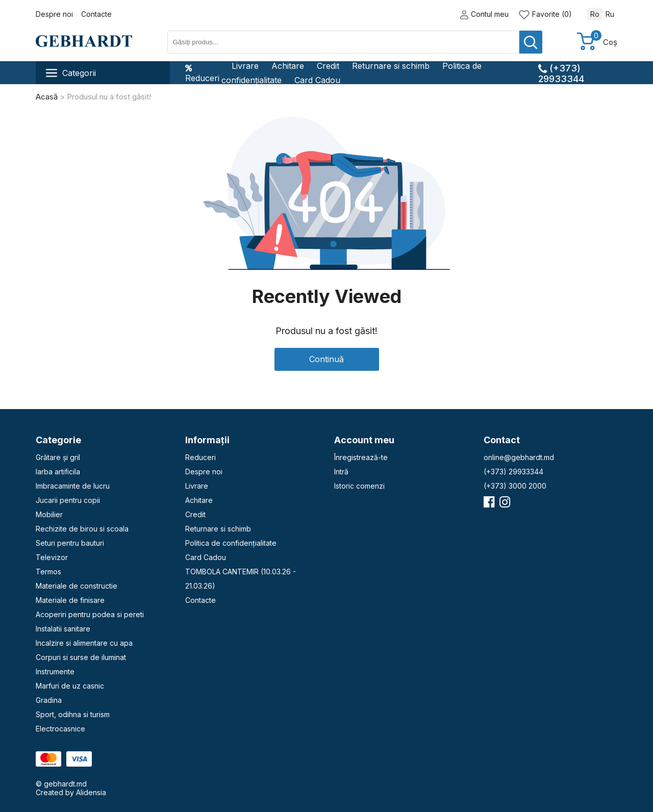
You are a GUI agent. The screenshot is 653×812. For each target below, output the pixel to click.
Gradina (49, 700)
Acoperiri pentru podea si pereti (90, 614)
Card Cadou (317, 80)
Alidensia (91, 792)
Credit (328, 66)
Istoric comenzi (359, 486)
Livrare (245, 66)
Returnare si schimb (391, 66)
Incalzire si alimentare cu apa (84, 643)
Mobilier (49, 514)
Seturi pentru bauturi (70, 543)
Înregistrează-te (361, 457)
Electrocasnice (60, 729)
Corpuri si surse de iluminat (81, 657)
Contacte (96, 14)
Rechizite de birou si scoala (82, 529)
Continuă (326, 359)
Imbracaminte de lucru (73, 486)
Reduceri (202, 73)
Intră (341, 472)
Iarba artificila (58, 472)
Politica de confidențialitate (231, 543)
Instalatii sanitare (63, 629)
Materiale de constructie (77, 586)
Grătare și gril (58, 457)
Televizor (52, 557)
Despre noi (54, 14)
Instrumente (55, 671)
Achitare (288, 66)
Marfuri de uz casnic (70, 686)
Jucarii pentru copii (68, 500)
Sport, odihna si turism (73, 714)
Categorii (71, 73)
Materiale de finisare (70, 600)
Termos (48, 572)
